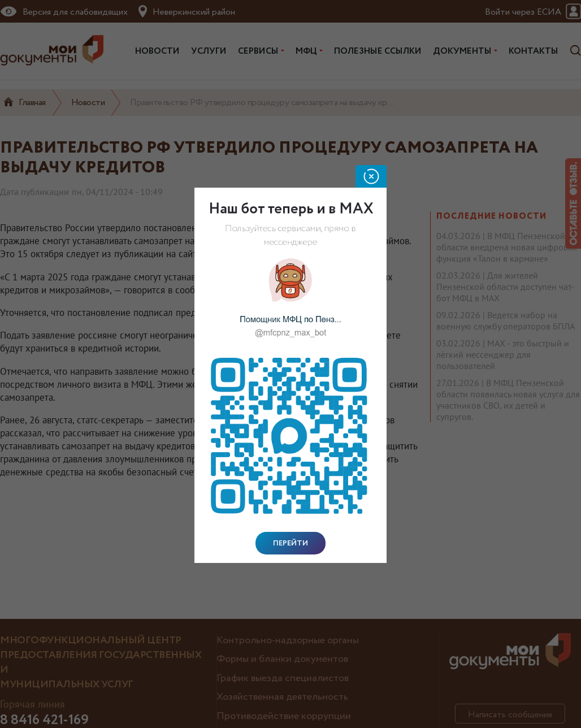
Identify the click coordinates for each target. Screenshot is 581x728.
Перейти (290, 543)
